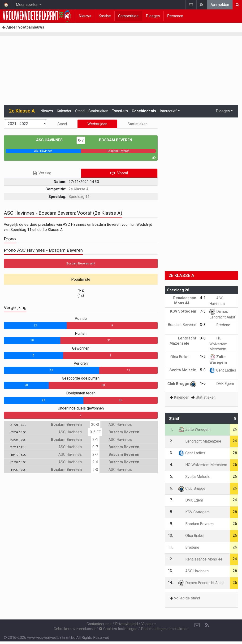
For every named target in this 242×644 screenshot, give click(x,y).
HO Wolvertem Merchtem (218, 344)
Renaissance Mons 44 (200, 559)
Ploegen (153, 16)
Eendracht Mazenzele (200, 441)
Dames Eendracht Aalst (201, 583)
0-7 (81, 140)
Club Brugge (182, 384)
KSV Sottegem (194, 512)
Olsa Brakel (183, 357)
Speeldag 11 (79, 197)
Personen (175, 16)
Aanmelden (220, 5)
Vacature (149, 624)
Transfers (120, 111)
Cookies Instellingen (118, 629)
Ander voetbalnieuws (23, 27)
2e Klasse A (79, 189)
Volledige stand (187, 598)
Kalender (64, 111)
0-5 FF (95, 432)
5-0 (95, 470)
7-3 (203, 311)
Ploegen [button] (223, 111)
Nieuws (85, 16)
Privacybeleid (126, 624)
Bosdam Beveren (112, 140)
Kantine (105, 16)
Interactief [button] (168, 111)
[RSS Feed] (207, 625)
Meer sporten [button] (27, 5)
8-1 (95, 440)
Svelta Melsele (194, 477)
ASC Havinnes (53, 140)
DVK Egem (222, 384)
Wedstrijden (97, 124)
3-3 (203, 325)
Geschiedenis (144, 111)
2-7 (95, 454)
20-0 (95, 424)
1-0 (203, 383)
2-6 (95, 462)
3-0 (203, 338)
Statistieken (98, 111)
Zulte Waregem (194, 429)
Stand (80, 111)
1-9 (203, 357)
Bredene (220, 325)
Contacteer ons (99, 624)
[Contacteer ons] (197, 625)
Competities (128, 16)
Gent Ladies (223, 370)
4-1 (203, 298)
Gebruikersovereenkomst (75, 629)
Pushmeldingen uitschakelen (165, 629)
